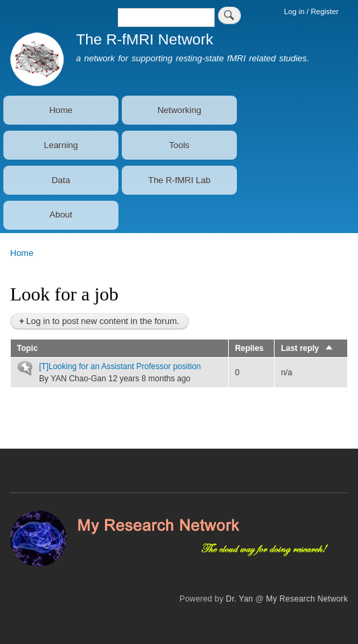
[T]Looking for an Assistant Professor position (120, 366)
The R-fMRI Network (145, 39)
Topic (27, 348)
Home (61, 110)
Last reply (307, 348)
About (61, 215)
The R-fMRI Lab (179, 180)
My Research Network (307, 599)
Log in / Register (311, 11)
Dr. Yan (240, 599)
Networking (179, 110)
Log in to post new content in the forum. (103, 321)
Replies (249, 348)
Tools (179, 145)
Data (61, 180)
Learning (61, 145)
